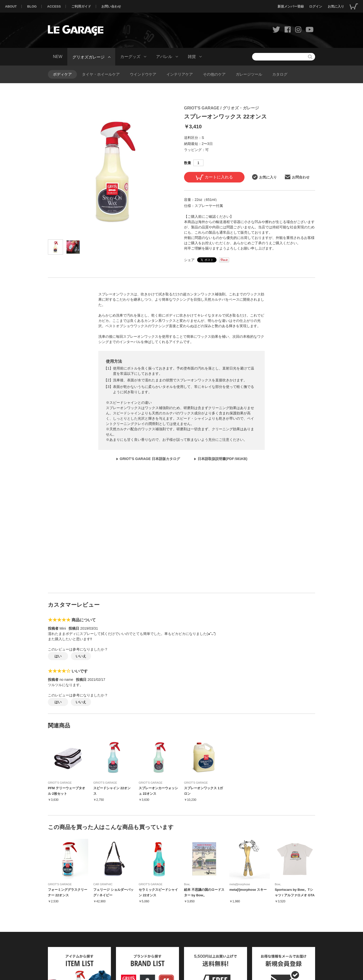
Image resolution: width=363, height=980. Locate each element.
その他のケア (214, 74)
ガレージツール (249, 74)
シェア (189, 260)
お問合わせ (297, 177)
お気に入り (336, 6)
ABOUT (11, 6)
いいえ (81, 656)
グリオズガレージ (88, 57)
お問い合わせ (111, 6)
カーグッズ (130, 57)
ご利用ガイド (81, 6)
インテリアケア (180, 74)
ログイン (316, 6)
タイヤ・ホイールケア (101, 74)
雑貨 (192, 57)
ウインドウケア (143, 74)
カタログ (280, 74)
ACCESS (54, 6)
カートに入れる (214, 177)
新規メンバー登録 (291, 6)
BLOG (32, 6)
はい (58, 656)
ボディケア (62, 74)
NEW (58, 57)
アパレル (164, 57)
